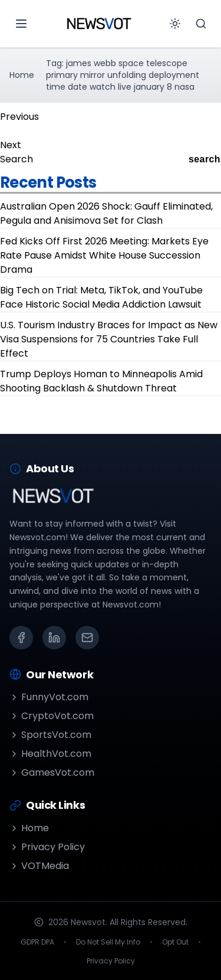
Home (22, 75)
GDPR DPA (37, 942)
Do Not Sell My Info (108, 942)
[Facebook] (21, 638)
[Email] (87, 638)
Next (11, 145)
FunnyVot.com (49, 697)
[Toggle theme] (175, 24)
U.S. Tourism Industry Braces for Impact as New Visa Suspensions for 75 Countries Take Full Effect (109, 339)
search (204, 159)
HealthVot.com (50, 754)
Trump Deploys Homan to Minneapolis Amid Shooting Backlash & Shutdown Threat (101, 381)
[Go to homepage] (99, 24)
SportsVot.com (50, 735)
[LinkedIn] (54, 638)
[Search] (201, 24)
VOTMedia (39, 866)
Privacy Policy (47, 847)
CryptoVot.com (52, 716)
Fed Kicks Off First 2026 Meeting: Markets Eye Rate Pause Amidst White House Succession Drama (104, 255)
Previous (19, 117)
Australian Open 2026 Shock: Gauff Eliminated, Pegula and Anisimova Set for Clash (106, 213)
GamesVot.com (52, 772)
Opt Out (175, 942)
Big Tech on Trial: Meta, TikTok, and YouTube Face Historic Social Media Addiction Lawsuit (101, 297)
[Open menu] (21, 24)
